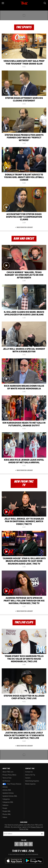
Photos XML (7, 814)
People (5, 808)
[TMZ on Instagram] (31, 844)
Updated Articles (8, 793)
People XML (7, 811)
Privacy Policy (35, 827)
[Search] (45, 3)
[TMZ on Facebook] (17, 844)
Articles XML (7, 790)
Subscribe (42, 834)
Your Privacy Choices (12, 784)
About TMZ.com (8, 772)
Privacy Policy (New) (9, 775)
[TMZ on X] (21, 844)
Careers (28, 778)
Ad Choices (6, 781)
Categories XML (8, 802)
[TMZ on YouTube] (26, 844)
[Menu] (3, 3)
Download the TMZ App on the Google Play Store (34, 861)
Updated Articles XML (10, 796)
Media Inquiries (30, 784)
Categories (6, 799)
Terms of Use (7, 778)
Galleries (5, 805)
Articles (5, 787)
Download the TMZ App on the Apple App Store (14, 861)
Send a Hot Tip (30, 775)
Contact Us (29, 772)
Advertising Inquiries (32, 781)
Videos (5, 817)
